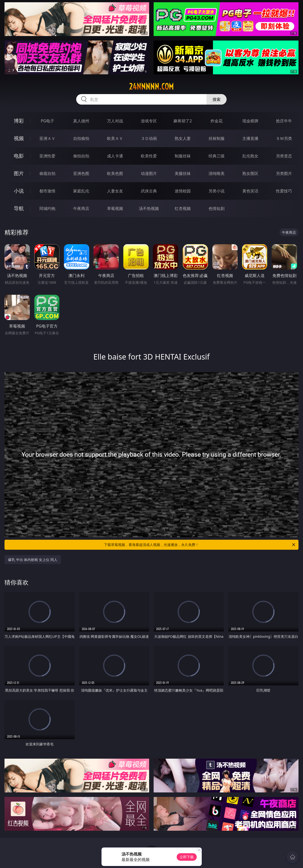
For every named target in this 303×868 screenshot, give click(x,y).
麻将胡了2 (183, 121)
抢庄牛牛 (284, 121)
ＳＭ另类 (284, 138)
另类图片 (284, 173)
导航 (19, 208)
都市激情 (47, 191)
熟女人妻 (183, 138)
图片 (19, 173)
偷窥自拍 (47, 173)
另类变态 (284, 156)
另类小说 (217, 191)
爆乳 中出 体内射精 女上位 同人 (33, 560)
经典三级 (217, 156)
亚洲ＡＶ (47, 138)
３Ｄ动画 (149, 138)
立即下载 (187, 857)
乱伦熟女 (250, 156)
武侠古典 (149, 191)
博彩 (19, 121)
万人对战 (115, 121)
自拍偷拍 (81, 138)
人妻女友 (115, 191)
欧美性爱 (149, 156)
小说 (19, 191)
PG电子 (47, 121)
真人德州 (81, 121)
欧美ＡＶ (115, 138)
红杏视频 (183, 208)
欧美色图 (115, 173)
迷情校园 (183, 191)
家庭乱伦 (81, 191)
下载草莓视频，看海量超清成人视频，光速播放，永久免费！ (200, 545)
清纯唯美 (217, 173)
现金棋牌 (250, 121)
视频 (19, 138)
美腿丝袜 (183, 173)
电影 (19, 156)
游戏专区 (149, 121)
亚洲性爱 (47, 156)
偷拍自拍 (81, 156)
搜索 (217, 99)
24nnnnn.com (151, 87)
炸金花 (217, 121)
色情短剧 (217, 208)
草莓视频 (115, 208)
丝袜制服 (217, 138)
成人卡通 (115, 156)
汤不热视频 (149, 208)
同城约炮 (47, 208)
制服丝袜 (183, 156)
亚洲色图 (81, 173)
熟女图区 (250, 173)
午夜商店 (81, 208)
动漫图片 (149, 173)
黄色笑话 (250, 191)
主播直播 (250, 138)
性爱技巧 (284, 191)
